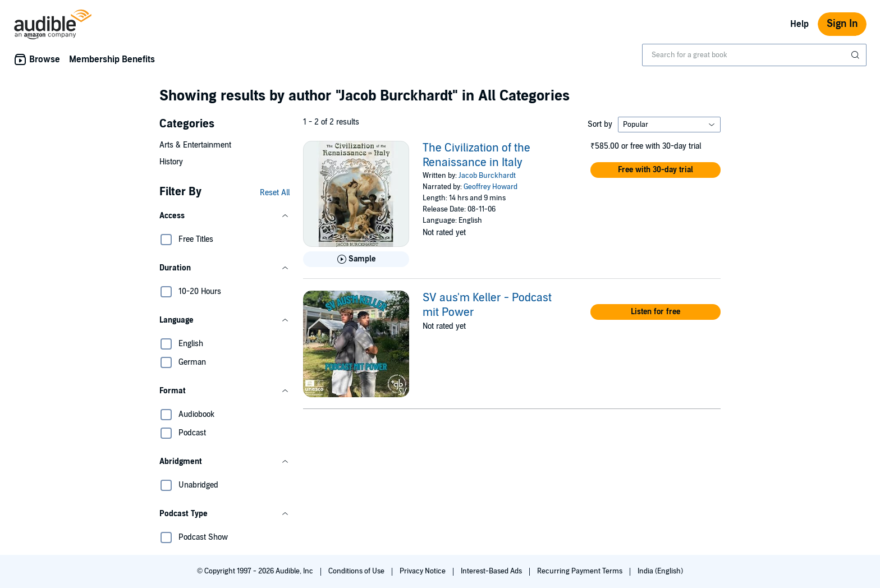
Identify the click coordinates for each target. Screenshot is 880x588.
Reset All (275, 193)
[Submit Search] (856, 55)
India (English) (660, 571)
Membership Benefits (112, 59)
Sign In (842, 24)
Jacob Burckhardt (487, 176)
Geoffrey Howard (491, 187)
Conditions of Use (357, 571)
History (171, 162)
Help (799, 24)
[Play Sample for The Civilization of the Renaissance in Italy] (356, 259)
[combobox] (754, 55)
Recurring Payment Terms (581, 571)
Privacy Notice (423, 571)
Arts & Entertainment (195, 145)
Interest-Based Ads (492, 571)
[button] (224, 216)
